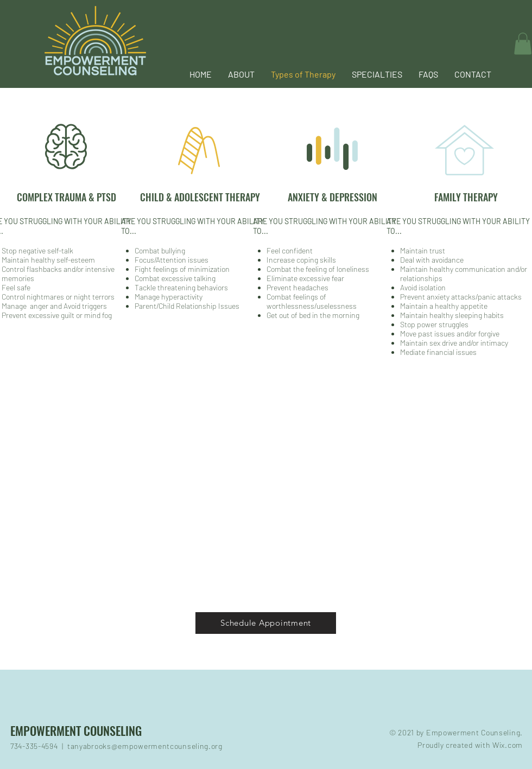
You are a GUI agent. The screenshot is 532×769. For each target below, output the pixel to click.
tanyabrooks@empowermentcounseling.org (145, 746)
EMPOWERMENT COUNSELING (76, 730)
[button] (377, 74)
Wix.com (508, 745)
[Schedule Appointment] (266, 623)
